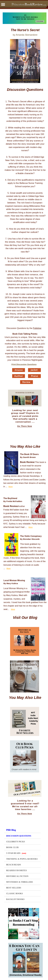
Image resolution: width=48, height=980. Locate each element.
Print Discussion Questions (24, 364)
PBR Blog (11, 830)
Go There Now (25, 426)
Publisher (37, 328)
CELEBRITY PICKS (16, 842)
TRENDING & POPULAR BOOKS (22, 859)
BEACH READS (14, 865)
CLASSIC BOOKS (14, 893)
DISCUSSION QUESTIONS (19, 836)
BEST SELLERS (14, 888)
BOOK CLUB (12, 847)
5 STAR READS (16, 853)
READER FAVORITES (16, 870)
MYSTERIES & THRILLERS (20, 882)
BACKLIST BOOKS (15, 899)
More (11, 487)
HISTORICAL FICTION (17, 876)
